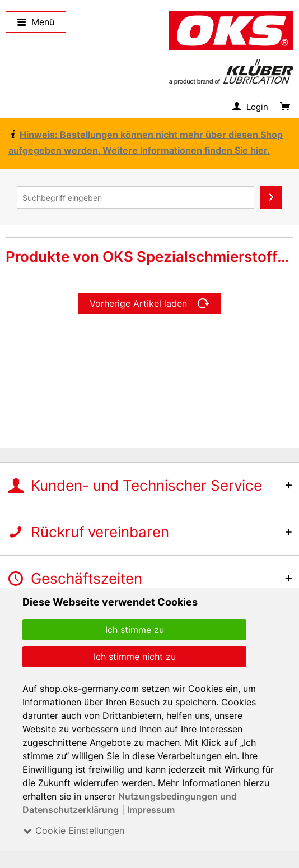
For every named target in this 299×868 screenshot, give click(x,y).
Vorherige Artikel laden (150, 303)
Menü (36, 22)
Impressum (151, 810)
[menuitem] (253, 107)
